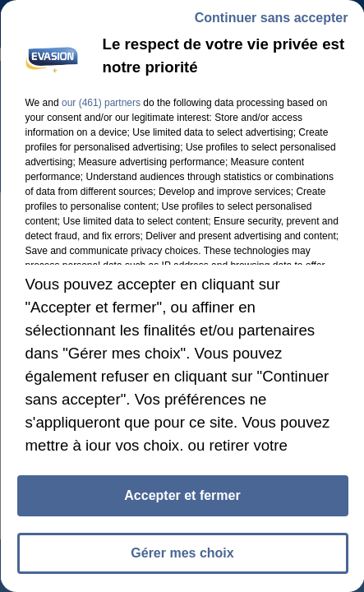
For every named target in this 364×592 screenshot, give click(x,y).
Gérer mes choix (182, 553)
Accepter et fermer (182, 495)
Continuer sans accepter (271, 18)
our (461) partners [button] (100, 103)
